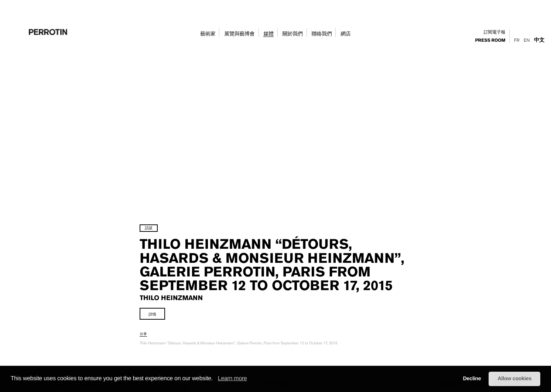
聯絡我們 (322, 34)
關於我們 (293, 34)
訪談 (165, 209)
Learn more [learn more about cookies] (232, 379)
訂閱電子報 (495, 32)
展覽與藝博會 (239, 34)
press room (490, 41)
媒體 (268, 34)
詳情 (169, 323)
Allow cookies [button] (514, 379)
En (527, 40)
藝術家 (208, 34)
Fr (517, 40)
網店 (345, 34)
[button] (215, 379)
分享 (160, 343)
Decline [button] (472, 379)
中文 (539, 40)
